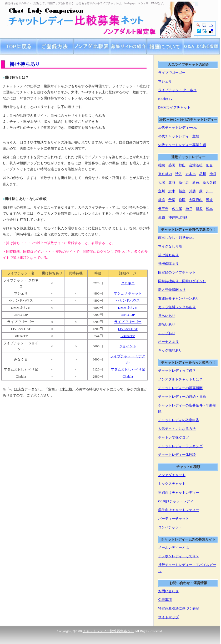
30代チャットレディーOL (177, 128)
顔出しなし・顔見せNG (176, 238)
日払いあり (167, 316)
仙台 (209, 165)
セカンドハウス (128, 301)
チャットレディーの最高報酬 (180, 388)
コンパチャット (170, 527)
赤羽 (172, 183)
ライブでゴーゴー (128, 322)
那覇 (162, 218)
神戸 (189, 209)
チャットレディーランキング (180, 446)
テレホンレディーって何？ (179, 556)
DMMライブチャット (174, 107)
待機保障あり (168, 264)
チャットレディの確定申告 (179, 420)
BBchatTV (128, 336)
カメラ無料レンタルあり (177, 307)
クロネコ (128, 283)
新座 (182, 191)
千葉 (172, 200)
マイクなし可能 (170, 246)
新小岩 (184, 183)
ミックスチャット (172, 484)
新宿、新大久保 (204, 183)
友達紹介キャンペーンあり (179, 298)
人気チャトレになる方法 (177, 429)
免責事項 (165, 600)
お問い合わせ (168, 591)
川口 (209, 191)
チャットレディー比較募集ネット (108, 631)
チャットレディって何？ (177, 371)
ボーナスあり (168, 342)
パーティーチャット (174, 519)
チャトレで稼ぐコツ (174, 437)
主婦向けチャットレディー (179, 493)
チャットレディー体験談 (177, 455)
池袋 (213, 174)
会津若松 (196, 165)
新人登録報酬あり (172, 290)
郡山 (182, 165)
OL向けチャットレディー (177, 501)
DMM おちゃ (128, 308)
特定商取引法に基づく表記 (179, 609)
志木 (172, 191)
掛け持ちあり (168, 255)
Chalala (128, 377)
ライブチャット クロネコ (177, 90)
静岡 (182, 200)
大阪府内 (196, 200)
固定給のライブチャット (177, 272)
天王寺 (163, 209)
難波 (209, 200)
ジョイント (128, 346)
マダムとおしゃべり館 (128, 369)
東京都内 (165, 174)
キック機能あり (170, 351)
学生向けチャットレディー (179, 510)
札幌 (162, 165)
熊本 (209, 209)
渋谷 (179, 174)
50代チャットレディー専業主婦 (182, 145)
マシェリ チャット (128, 293)
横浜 (162, 200)
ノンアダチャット (172, 475)
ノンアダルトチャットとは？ (180, 379)
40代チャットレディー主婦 (179, 136)
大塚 (162, 183)
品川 (203, 174)
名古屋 (177, 209)
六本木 (191, 174)
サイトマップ (168, 617)
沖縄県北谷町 (179, 218)
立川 (162, 191)
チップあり (167, 333)
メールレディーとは (174, 548)
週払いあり (167, 324)
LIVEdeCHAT (128, 329)
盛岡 (172, 165)
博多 (199, 209)
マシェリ (165, 81)
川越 (192, 191)
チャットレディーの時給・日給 (182, 397)
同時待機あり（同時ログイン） (182, 281)
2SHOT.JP (128, 315)
